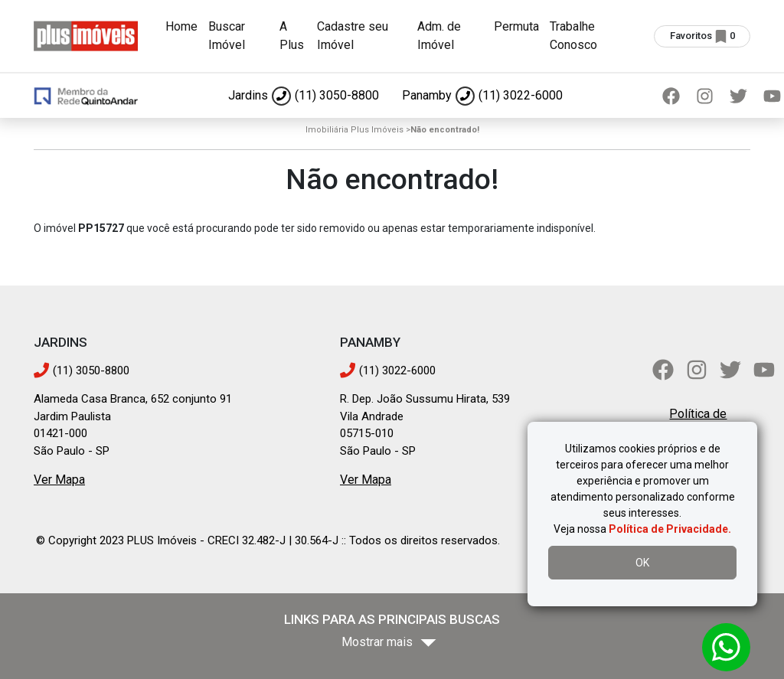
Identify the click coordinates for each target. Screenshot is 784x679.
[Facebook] (671, 96)
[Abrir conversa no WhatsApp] (726, 647)
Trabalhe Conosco (573, 36)
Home (181, 26)
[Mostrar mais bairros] (392, 643)
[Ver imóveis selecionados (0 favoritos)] (702, 36)
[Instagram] (704, 96)
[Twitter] (738, 96)
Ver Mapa (59, 480)
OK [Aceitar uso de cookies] (642, 563)
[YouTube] (764, 370)
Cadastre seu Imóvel (353, 36)
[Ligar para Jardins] (304, 96)
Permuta (516, 26)
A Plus (292, 36)
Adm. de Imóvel (439, 36)
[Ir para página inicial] (86, 35)
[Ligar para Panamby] (482, 96)
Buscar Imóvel (227, 36)
